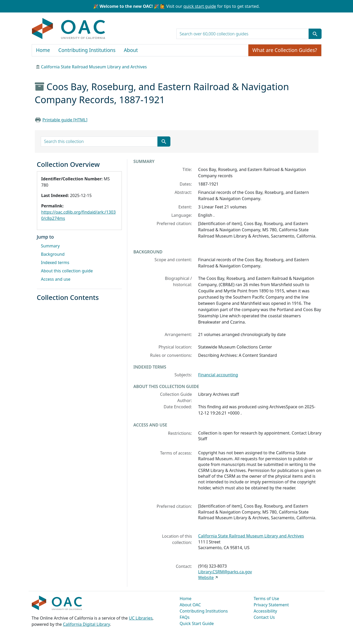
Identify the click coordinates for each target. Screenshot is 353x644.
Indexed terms (55, 262)
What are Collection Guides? (285, 50)
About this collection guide (67, 271)
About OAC (190, 605)
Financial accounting (218, 375)
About (131, 50)
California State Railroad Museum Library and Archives (94, 67)
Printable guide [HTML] (65, 120)
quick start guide (200, 6)
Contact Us (264, 617)
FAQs (185, 617)
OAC (69, 29)
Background (53, 254)
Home (43, 50)
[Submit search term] (315, 34)
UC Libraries (141, 618)
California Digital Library (86, 624)
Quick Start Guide (197, 623)
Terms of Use (267, 599)
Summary (50, 246)
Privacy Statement (271, 605)
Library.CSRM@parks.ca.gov (225, 572)
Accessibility (265, 611)
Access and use (56, 279)
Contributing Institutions (87, 50)
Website (206, 577)
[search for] (243, 34)
